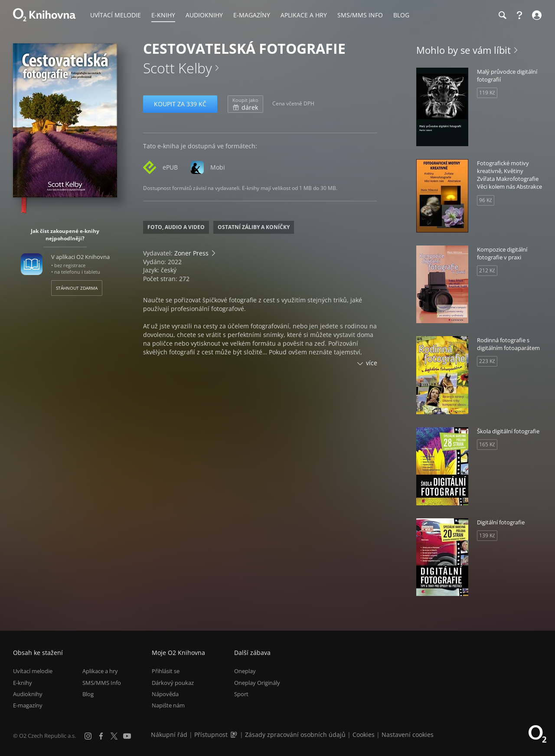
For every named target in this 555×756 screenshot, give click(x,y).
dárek (245, 104)
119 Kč (487, 93)
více (372, 363)
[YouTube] (127, 736)
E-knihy (23, 683)
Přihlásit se (166, 671)
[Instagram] (88, 736)
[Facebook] (101, 736)
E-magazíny (28, 705)
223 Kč (487, 361)
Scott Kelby (178, 68)
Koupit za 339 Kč (180, 104)
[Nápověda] (519, 15)
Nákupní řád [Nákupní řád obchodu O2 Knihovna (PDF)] (169, 735)
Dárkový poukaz (173, 683)
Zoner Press (191, 253)
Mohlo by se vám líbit (464, 50)
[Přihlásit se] (536, 15)
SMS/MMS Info (102, 683)
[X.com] (114, 736)
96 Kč (486, 200)
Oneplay (245, 671)
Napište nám (168, 705)
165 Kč (487, 444)
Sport (241, 694)
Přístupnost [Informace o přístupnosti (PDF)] (211, 735)
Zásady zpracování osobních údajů (295, 735)
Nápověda (165, 694)
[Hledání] (502, 15)
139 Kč (487, 535)
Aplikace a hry (100, 671)
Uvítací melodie (33, 671)
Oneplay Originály (257, 683)
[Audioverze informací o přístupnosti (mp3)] (235, 735)
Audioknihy (28, 694)
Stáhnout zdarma (77, 288)
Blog (88, 694)
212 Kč (487, 270)
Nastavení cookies (408, 735)
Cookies (364, 735)
